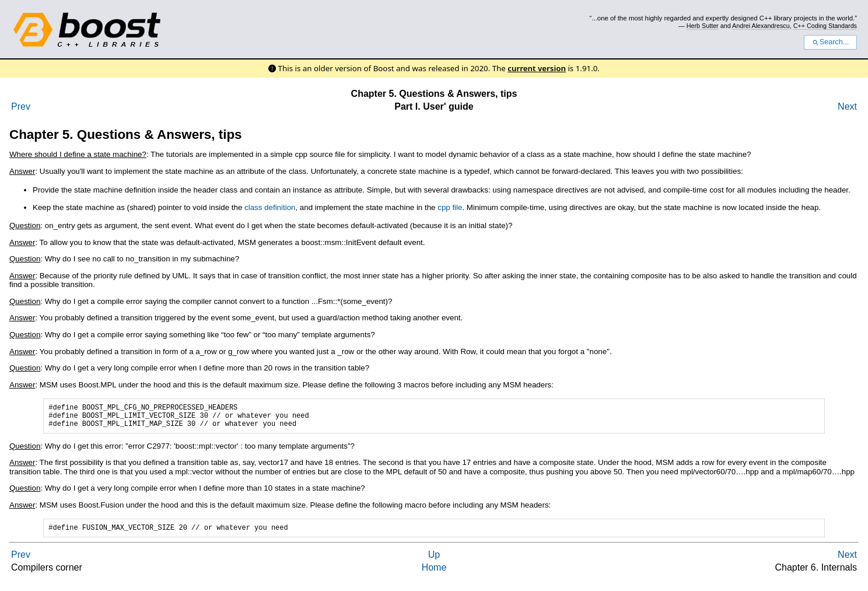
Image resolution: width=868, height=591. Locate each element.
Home (434, 574)
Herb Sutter (703, 26)
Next (847, 106)
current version (537, 68)
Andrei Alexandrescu (761, 26)
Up (434, 562)
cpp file (450, 207)
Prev (21, 106)
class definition (270, 207)
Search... (830, 42)
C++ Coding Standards (825, 26)
